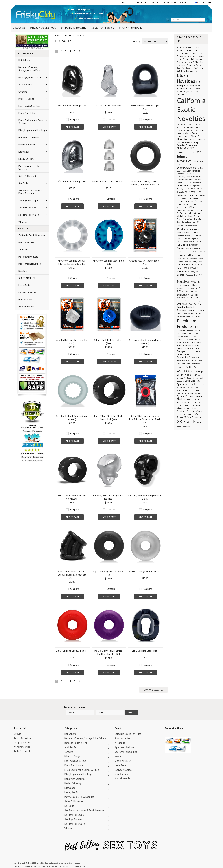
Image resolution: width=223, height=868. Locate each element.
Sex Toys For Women (29, 215)
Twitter (167, 728)
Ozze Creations (195, 304)
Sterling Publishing (185, 390)
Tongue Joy (182, 402)
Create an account (169, 2)
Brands (68, 35)
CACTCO (180, 94)
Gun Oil (196, 222)
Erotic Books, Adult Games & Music (31, 122)
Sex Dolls (23, 183)
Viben (179, 408)
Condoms (23, 92)
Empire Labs (182, 183)
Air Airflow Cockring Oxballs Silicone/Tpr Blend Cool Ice (72, 262)
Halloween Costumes (29, 137)
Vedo (198, 405)
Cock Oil (192, 139)
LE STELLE (187, 252)
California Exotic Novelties (32, 235)
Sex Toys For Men (27, 208)
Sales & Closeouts (28, 176)
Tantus (191, 396)
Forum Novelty (193, 198)
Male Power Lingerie (187, 270)
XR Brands (24, 250)
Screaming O (184, 357)
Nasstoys (23, 271)
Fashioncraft (182, 195)
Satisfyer (181, 351)
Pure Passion (193, 334)
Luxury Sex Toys (26, 159)
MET (196, 275)
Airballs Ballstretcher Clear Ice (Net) (72, 342)
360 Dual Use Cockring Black (72, 106)
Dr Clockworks (183, 165)
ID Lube (194, 233)
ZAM (199, 422)
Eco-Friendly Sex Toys (29, 106)
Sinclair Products (184, 378)
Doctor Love (198, 161)
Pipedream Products (28, 257)
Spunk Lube (193, 387)
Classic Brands (192, 133)
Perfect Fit (193, 314)
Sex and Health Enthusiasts (189, 364)
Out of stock (109, 362)
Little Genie (24, 285)
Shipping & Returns (74, 28)
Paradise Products (186, 307)
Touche (191, 402)
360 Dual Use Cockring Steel (72, 181)
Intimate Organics (191, 239)
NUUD (191, 295)
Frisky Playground (131, 28)
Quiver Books (183, 337)
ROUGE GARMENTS (191, 348)
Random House (193, 340)
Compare (75, 119)
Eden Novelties (193, 171)
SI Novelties (183, 375)
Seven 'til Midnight (194, 361)
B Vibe (196, 62)
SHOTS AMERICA (27, 278)
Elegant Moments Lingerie (189, 180)
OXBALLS (182, 304)
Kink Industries (192, 249)
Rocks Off (187, 345)
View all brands (26, 307)
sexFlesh (181, 367)
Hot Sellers (24, 60)
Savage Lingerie (193, 351)
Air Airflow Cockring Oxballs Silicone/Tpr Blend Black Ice (145, 183)
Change (209, 2)
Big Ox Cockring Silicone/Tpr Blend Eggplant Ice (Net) (108, 652)
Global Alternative (195, 213)
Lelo (194, 252)
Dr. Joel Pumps (196, 165)
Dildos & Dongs (26, 99)
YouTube (172, 728)
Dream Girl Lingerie (187, 168)
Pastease (182, 310)
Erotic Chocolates (192, 189)
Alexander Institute (185, 50)
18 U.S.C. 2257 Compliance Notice (70, 860)
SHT (193, 372)
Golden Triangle (194, 219)
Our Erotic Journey (192, 301)
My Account (127, 2)
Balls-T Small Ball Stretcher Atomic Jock (72, 497)
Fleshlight (193, 195)
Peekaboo (192, 311)
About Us (20, 28)
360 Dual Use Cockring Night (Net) (145, 107)
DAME (198, 148)
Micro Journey (183, 278)
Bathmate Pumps (194, 65)
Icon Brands (183, 233)
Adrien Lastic (194, 47)
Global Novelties (185, 216)
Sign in (155, 2)
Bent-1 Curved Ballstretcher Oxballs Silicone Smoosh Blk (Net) (72, 575)
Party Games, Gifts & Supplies (29, 167)
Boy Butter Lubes (191, 91)
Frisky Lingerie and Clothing (32, 130)
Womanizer (189, 414)
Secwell (195, 358)
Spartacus (182, 384)
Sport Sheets (196, 384)
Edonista (181, 174)
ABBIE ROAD (182, 47)
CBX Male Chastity (185, 130)
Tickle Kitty (196, 399)
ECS (184, 171)
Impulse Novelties (185, 236)
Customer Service (103, 28)
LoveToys (188, 262)
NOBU (194, 282)
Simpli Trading (196, 375)
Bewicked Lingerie (189, 71)
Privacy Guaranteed (43, 28)
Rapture (180, 342)
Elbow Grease (192, 174)
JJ (194, 242)
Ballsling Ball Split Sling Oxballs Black (145, 497)
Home (58, 35)
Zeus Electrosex (184, 426)
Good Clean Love (184, 222)
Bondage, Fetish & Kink (30, 77)
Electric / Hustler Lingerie (189, 177)
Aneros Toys (182, 56)
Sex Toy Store (39, 860)
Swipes (198, 393)
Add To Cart (73, 127)
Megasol (189, 275)
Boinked (190, 89)
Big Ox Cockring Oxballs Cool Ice (145, 571)
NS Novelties (186, 291)
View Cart (183, 2)
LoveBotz (193, 259)
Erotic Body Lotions (28, 113)
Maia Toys (191, 264)
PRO (184, 334)
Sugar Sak (189, 393)
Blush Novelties (26, 242)
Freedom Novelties (185, 201)
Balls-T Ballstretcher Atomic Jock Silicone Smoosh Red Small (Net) (145, 419)
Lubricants (24, 152)
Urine (192, 405)
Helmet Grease (191, 226)
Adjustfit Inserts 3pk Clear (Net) (108, 181)
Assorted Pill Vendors (192, 59)
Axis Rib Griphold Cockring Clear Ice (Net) (72, 418)
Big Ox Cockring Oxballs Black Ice (108, 573)
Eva (202, 189)
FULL (185, 207)
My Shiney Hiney (197, 278)
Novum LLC (195, 288)
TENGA (199, 396)
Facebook (183, 728)
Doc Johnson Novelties (30, 264)
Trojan (186, 405)
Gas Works (191, 210)
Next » (83, 52)
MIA (201, 275)
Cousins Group (192, 142)
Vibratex (187, 408)
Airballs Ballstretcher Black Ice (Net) (145, 262)
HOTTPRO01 (195, 229)
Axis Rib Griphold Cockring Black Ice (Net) (145, 342)
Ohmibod (191, 298)
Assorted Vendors (184, 62)
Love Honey (182, 259)
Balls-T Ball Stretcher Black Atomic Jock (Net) (108, 418)
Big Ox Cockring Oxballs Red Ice (72, 651)
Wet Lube (190, 411)
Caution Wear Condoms (193, 127)
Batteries (181, 68)
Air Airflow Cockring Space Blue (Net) (108, 262)
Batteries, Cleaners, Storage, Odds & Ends (29, 69)
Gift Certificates (142, 2)
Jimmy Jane (187, 242)
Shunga (199, 372)
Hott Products (25, 300)
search (208, 20)
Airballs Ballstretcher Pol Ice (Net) (108, 342)
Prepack (191, 331)
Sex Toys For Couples (29, 200)
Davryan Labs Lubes (186, 153)
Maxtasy (191, 272)
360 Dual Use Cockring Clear (108, 106)
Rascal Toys (190, 342)
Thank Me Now (183, 399)
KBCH (185, 245)
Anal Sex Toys (26, 85)
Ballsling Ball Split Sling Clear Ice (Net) (108, 497)
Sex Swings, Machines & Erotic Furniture (30, 192)
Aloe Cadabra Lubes (194, 53)
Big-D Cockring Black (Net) (145, 651)
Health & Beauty (27, 145)
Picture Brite (197, 316)
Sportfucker (182, 387)
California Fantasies (185, 124)
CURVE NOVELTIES (186, 148)
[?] (179, 41)
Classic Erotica (183, 136)
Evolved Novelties (27, 292)
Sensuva (181, 361)
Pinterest (178, 728)
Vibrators (23, 222)
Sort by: (137, 42)
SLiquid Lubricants (192, 381)
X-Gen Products (193, 417)
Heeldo (180, 226)
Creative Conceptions (187, 145)
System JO (182, 396)
